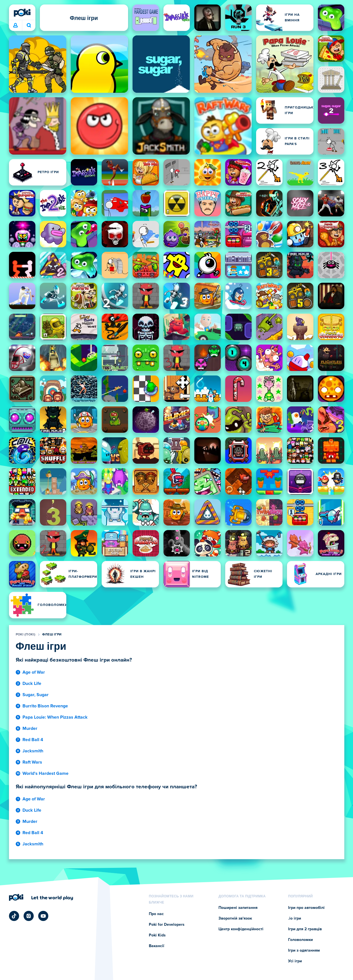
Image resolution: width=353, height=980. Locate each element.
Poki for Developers (167, 925)
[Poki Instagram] (29, 916)
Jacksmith (33, 751)
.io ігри (295, 918)
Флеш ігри (52, 635)
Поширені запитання (238, 908)
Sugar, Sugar (36, 695)
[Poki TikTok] (14, 916)
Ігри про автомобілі (306, 908)
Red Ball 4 (33, 740)
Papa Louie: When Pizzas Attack (55, 717)
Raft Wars (32, 762)
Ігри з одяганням (304, 950)
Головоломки (300, 940)
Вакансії (157, 946)
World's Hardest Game (45, 773)
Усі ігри (295, 961)
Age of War (34, 672)
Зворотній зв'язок (235, 918)
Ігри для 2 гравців (305, 929)
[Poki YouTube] (43, 916)
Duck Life (32, 683)
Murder (30, 728)
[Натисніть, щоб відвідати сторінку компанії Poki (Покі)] (41, 897)
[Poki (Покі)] (22, 13)
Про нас (156, 914)
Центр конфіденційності (241, 929)
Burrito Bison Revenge (45, 706)
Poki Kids (157, 935)
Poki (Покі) (26, 635)
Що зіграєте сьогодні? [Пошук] (29, 25)
